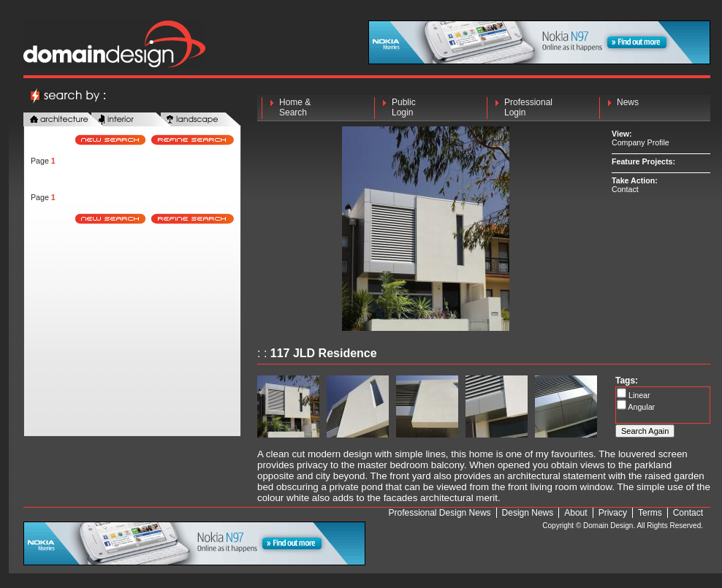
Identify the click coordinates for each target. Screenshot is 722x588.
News (628, 107)
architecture (64, 120)
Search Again (645, 431)
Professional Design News (440, 513)
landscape (201, 120)
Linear (638, 395)
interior (132, 120)
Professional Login (528, 107)
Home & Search (295, 107)
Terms (650, 513)
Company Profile (641, 142)
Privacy (613, 513)
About (575, 513)
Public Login (404, 107)
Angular (641, 407)
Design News (528, 513)
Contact (625, 189)
